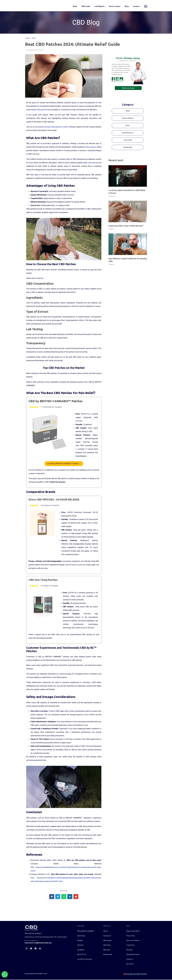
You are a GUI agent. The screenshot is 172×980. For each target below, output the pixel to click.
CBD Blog (80, 941)
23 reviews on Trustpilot (49, 586)
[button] (52, 897)
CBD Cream (107, 950)
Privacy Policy (131, 936)
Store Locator (115, 6)
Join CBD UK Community (85, 960)
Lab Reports (100, 6)
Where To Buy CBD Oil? (133, 931)
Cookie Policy (130, 945)
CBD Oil (105, 931)
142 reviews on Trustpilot (50, 506)
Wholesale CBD (108, 955)
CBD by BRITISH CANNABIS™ (86, 931)
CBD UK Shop (81, 936)
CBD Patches (107, 945)
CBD (100, 103)
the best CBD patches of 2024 (56, 127)
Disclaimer (129, 950)
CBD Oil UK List (82, 955)
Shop (75, 6)
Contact (136, 6)
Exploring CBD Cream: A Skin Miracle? (126, 227)
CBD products (91, 147)
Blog (127, 6)
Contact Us (130, 960)
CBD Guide (86, 6)
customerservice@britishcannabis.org (38, 943)
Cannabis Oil (107, 936)
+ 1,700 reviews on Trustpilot (51, 407)
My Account (130, 964)
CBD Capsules (107, 941)
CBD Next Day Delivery (133, 955)
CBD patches (42, 110)
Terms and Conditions (133, 941)
